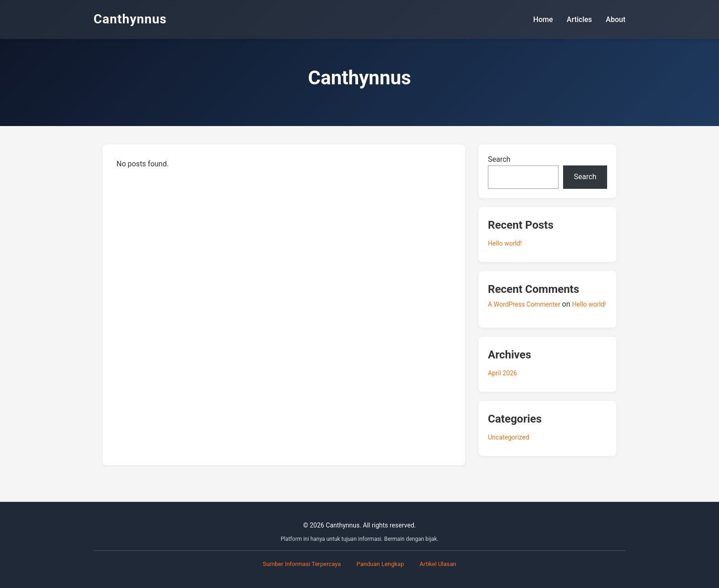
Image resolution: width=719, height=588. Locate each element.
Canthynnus (130, 19)
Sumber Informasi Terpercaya (302, 564)
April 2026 (503, 373)
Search (499, 159)
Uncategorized (509, 437)
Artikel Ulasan (438, 564)
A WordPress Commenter (524, 304)
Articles (579, 19)
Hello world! (505, 243)
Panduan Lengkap (380, 564)
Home (543, 19)
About (616, 19)
